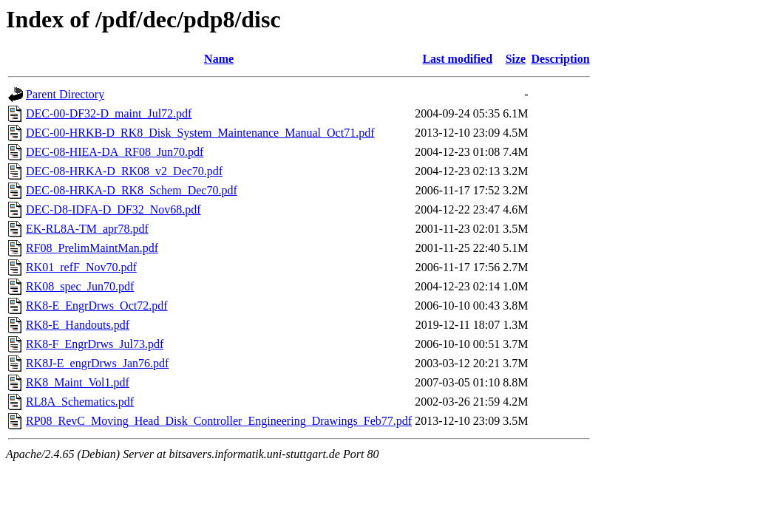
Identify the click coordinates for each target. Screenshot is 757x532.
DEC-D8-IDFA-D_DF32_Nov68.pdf (113, 209)
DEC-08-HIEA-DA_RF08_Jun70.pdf (115, 152)
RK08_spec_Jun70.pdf (80, 286)
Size (516, 59)
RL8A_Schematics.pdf (80, 402)
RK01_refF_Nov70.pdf (81, 267)
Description (561, 59)
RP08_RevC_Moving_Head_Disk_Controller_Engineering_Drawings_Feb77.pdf (219, 421)
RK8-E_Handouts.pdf (78, 325)
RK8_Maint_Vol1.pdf (78, 382)
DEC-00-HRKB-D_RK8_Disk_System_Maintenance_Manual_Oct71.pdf (200, 133)
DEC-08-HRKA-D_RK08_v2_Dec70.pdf (124, 171)
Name (219, 59)
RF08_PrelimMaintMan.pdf (92, 248)
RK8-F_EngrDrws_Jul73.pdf (95, 344)
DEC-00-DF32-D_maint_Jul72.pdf (109, 113)
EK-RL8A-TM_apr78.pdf (87, 229)
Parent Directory (65, 94)
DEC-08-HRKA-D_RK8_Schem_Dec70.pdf (132, 190)
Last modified (457, 59)
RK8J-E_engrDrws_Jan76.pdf (97, 363)
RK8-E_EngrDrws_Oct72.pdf (97, 306)
